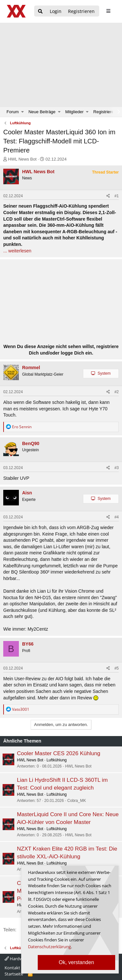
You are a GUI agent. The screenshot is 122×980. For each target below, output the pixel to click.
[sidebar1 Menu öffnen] (108, 11)
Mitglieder (75, 112)
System (104, 373)
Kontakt (12, 968)
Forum (13, 112)
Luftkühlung (57, 760)
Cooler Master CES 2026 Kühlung (59, 753)
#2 (117, 392)
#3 (117, 468)
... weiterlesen (17, 251)
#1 (117, 196)
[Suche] (40, 12)
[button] (23, 112)
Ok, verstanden (77, 962)
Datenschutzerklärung (49, 947)
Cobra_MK (77, 801)
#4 (117, 517)
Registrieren (105, 112)
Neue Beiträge (42, 112)
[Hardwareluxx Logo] (17, 11)
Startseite (14, 974)
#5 (117, 668)
